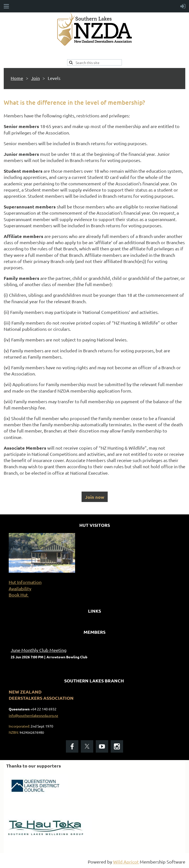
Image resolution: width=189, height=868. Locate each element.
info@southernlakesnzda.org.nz (33, 715)
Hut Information (25, 582)
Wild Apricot (126, 862)
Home (17, 78)
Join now (95, 497)
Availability (20, 588)
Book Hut (19, 595)
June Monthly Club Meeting (39, 650)
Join (35, 78)
